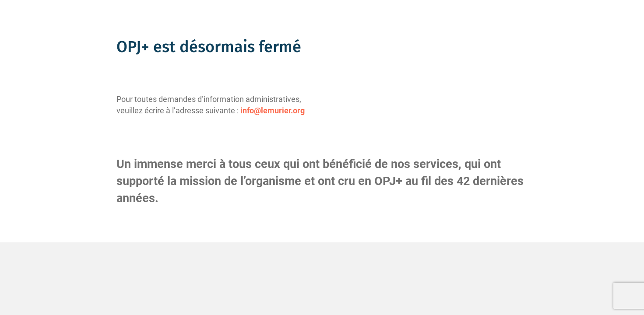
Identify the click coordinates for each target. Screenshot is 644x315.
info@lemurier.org (273, 110)
